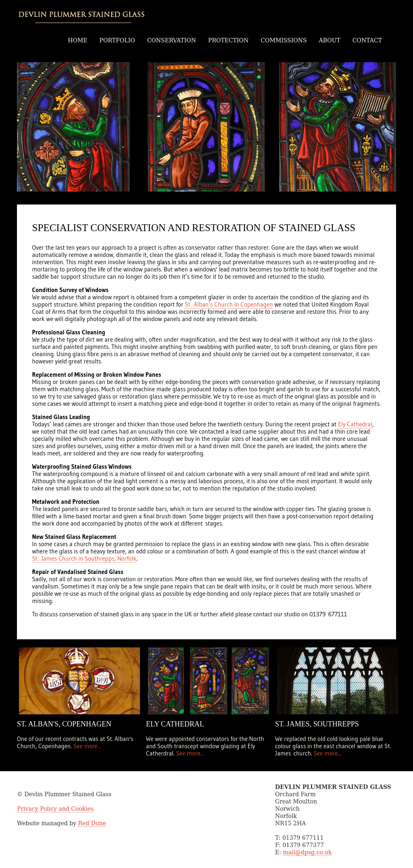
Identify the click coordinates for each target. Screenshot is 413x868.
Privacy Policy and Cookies (55, 809)
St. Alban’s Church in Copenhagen (229, 304)
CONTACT (367, 40)
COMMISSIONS (284, 40)
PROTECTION (228, 40)
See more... (86, 746)
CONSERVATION (172, 40)
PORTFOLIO (117, 40)
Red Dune (92, 823)
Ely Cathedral (355, 424)
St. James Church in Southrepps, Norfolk (84, 558)
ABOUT (330, 40)
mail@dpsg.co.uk (307, 852)
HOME (77, 40)
